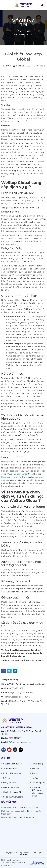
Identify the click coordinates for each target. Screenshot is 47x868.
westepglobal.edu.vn (20, 697)
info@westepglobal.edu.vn (20, 693)
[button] (5, 5)
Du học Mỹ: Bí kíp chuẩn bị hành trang (18, 817)
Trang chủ (23, 31)
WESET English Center (17, 474)
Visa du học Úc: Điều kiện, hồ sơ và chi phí (20, 808)
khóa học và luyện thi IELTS (14, 477)
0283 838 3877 (16, 688)
